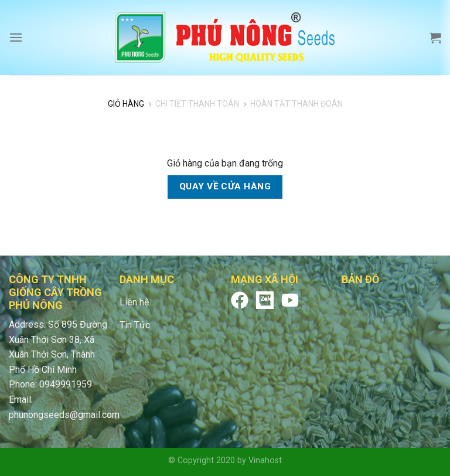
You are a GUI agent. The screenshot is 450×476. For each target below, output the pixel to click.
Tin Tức (135, 325)
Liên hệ (134, 302)
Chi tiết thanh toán (197, 104)
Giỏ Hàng (126, 104)
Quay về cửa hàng (225, 186)
